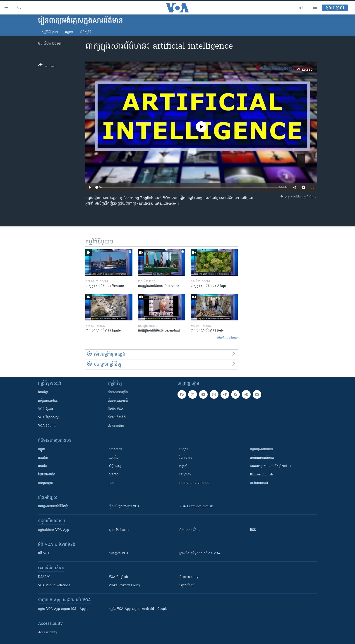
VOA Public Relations (54, 586)
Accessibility (189, 577)
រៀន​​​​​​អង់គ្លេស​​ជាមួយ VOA (124, 507)
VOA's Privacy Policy (125, 586)
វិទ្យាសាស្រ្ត (186, 458)
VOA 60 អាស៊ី (47, 426)
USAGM (44, 577)
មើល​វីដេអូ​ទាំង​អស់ (227, 338)
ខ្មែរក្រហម (185, 475)
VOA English (118, 577)
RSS (253, 530)
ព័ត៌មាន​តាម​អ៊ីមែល (190, 530)
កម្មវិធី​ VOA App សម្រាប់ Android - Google (138, 609)
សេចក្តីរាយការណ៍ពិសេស (194, 483)
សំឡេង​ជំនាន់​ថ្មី (117, 418)
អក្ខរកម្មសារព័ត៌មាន (261, 450)
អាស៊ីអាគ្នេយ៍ (46, 483)
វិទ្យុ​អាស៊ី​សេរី (187, 586)
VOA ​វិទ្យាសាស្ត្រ (48, 418)
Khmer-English (261, 475)
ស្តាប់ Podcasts (119, 530)
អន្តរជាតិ (43, 458)
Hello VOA (116, 409)
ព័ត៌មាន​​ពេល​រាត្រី (118, 401)
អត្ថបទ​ (69, 32)
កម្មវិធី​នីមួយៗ (50, 32)
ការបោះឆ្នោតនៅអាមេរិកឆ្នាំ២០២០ (270, 466)
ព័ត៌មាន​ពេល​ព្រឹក (118, 392)
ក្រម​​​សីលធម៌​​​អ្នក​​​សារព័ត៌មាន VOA (200, 554)
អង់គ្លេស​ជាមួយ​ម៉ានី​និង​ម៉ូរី (53, 507)
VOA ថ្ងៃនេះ (46, 409)
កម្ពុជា (42, 450)
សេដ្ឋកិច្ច (114, 458)
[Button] (47, 66)
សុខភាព (114, 475)
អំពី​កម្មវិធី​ (86, 32)
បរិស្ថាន (184, 450)
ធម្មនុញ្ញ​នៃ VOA (119, 554)
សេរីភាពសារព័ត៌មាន (262, 458)
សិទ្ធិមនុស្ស (115, 466)
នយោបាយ (115, 450)
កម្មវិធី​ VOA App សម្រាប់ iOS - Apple (63, 609)
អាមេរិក (43, 466)
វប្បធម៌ (183, 466)
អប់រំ (111, 483)
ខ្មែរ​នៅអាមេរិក (47, 475)
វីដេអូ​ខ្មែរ (43, 392)
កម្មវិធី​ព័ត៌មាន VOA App (54, 530)
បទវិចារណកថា (259, 483)
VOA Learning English (196, 507)
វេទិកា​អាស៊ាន (116, 426)
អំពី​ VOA (44, 554)
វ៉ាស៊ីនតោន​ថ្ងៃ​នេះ (48, 401)
